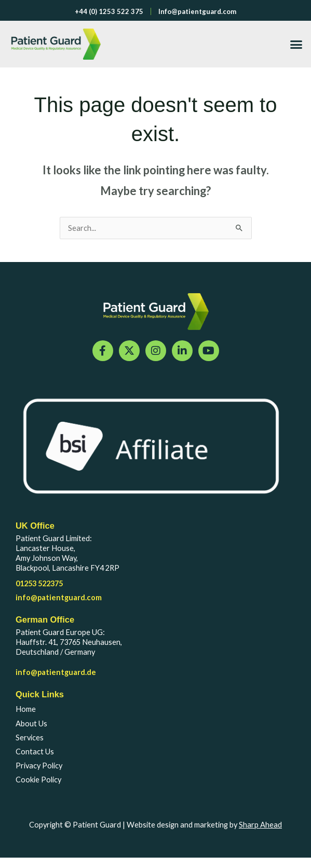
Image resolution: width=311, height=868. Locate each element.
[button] (296, 44)
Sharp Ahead (260, 825)
